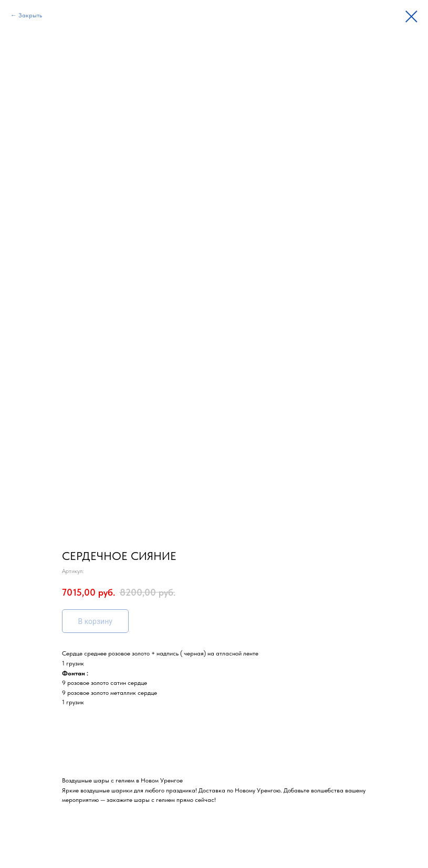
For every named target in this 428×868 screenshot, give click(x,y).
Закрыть (30, 15)
